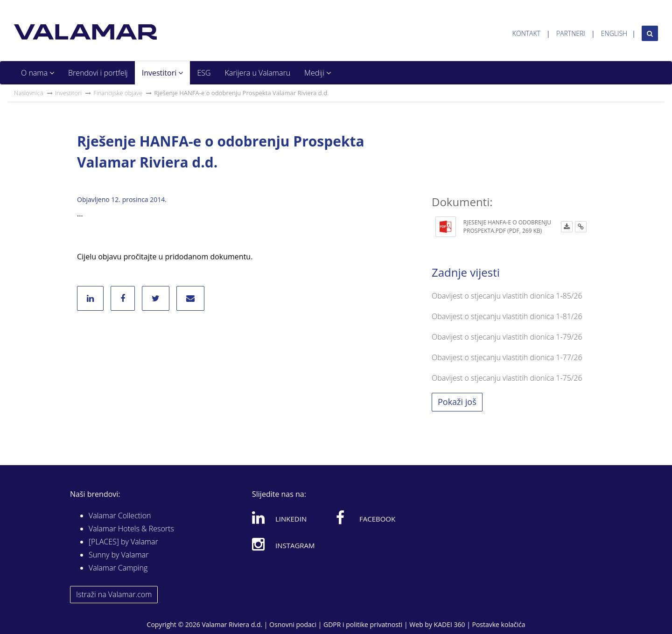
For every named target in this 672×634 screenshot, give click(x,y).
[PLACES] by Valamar (123, 542)
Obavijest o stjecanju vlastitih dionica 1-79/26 (507, 337)
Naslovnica (29, 93)
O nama (38, 73)
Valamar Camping (118, 568)
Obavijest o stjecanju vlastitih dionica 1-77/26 (507, 357)
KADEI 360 (450, 624)
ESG (204, 73)
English (614, 33)
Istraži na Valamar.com (114, 594)
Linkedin (279, 517)
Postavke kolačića (498, 624)
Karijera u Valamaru (258, 73)
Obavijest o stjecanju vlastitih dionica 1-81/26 (507, 316)
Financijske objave (118, 93)
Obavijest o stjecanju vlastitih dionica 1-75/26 (507, 378)
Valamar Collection (120, 516)
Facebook (366, 517)
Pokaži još (457, 402)
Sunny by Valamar (119, 555)
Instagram (283, 544)
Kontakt (526, 33)
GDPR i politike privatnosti (363, 624)
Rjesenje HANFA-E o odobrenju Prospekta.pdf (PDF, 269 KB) (507, 226)
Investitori (163, 73)
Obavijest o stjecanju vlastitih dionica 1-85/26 (507, 296)
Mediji (318, 73)
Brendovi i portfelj (98, 73)
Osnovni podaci (293, 624)
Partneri (571, 33)
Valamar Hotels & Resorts (131, 529)
